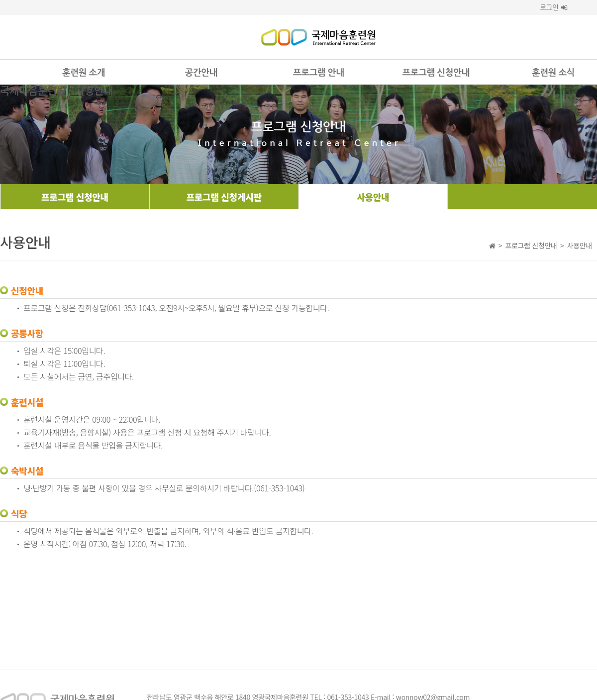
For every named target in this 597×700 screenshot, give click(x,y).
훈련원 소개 (84, 73)
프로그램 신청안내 (436, 73)
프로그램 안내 (318, 73)
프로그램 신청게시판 (224, 197)
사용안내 (373, 197)
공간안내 (201, 73)
